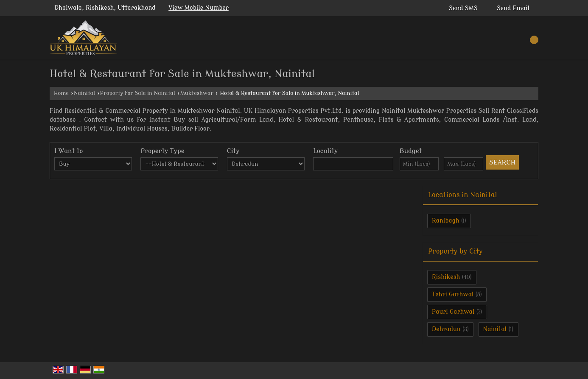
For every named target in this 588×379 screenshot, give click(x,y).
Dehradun (446, 329)
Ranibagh (446, 221)
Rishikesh (446, 277)
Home (61, 93)
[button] (199, 8)
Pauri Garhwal (453, 312)
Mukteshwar (197, 93)
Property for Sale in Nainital (138, 93)
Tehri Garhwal (453, 294)
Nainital (84, 93)
